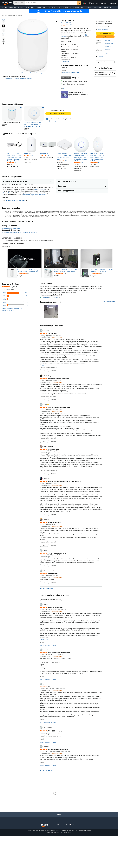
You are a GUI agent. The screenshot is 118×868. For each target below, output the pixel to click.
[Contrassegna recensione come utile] (44, 371)
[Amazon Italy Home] (44, 826)
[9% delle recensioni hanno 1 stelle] (15, 305)
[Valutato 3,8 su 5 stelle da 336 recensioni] (29, 274)
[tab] (45, 298)
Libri (49, 7)
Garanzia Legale (8, 193)
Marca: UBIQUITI (66, 23)
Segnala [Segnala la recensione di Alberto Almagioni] (54, 399)
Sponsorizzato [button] (6, 246)
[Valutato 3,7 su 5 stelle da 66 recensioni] (102, 274)
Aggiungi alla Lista (102, 62)
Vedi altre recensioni (46, 589)
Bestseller (21, 7)
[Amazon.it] (7, 3)
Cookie (69, 830)
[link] (34, 113)
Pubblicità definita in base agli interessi (82, 830)
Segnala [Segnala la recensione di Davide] (54, 566)
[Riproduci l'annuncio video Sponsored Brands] (25, 259)
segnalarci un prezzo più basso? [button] (17, 200)
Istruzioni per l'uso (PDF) (30, 233)
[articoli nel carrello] (112, 3)
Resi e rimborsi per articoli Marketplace (34, 195)
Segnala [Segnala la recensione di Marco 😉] (54, 441)
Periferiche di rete (13, 15)
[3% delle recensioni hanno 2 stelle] (15, 302)
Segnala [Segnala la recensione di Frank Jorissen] (42, 676)
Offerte (33, 7)
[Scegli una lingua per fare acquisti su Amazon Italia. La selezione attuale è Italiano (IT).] (84, 3)
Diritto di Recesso (40, 189)
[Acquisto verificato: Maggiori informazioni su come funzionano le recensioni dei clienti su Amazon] (57, 337)
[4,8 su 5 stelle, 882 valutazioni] (62, 161)
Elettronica (89, 7)
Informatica (60, 7)
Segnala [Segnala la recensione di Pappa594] (54, 545)
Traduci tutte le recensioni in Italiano (51, 599)
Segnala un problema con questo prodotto (74, 89)
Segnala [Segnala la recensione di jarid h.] (42, 720)
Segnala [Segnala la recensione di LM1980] (42, 642)
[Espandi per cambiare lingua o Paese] (67, 825)
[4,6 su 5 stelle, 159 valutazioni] (28, 155)
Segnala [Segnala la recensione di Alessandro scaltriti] (54, 583)
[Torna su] (59, 817)
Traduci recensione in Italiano (48, 645)
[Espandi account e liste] (99, 4)
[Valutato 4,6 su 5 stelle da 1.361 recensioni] (66, 274)
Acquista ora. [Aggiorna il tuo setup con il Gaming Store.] (76, 96)
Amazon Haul (13, 7)
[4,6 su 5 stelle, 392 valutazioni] (78, 163)
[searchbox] (51, 3)
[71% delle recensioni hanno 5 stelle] (15, 293)
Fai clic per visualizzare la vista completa (32, 73)
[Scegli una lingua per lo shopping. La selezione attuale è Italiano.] (61, 825)
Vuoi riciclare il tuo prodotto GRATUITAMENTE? (19, 78)
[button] (4, 7)
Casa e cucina (69, 7)
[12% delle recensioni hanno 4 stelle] (15, 296)
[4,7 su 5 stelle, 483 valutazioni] (95, 163)
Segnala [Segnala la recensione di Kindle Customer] (42, 739)
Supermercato (98, 7)
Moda (54, 7)
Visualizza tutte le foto (109, 302)
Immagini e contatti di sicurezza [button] (11, 228)
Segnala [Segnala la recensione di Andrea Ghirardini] (54, 474)
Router (20, 15)
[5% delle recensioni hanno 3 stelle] (15, 299)
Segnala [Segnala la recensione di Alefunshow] (54, 514)
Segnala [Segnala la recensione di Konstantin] (42, 762)
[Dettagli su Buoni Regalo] (84, 7)
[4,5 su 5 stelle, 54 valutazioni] (45, 155)
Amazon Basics (41, 7)
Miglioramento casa (109, 7)
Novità (28, 7)
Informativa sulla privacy (53, 830)
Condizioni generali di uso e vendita (37, 830)
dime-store (108, 41)
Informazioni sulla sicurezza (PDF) (11, 233)
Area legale (63, 830)
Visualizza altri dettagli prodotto (71, 72)
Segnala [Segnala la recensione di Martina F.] (54, 371)
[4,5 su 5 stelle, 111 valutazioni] (12, 163)
